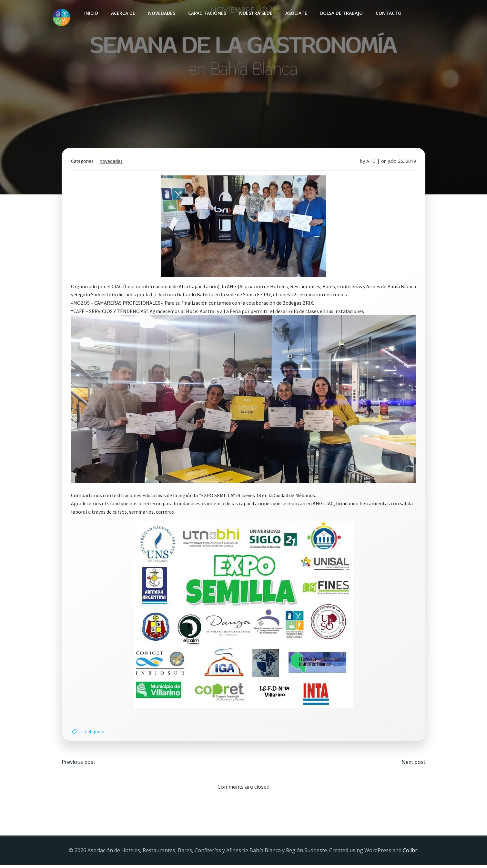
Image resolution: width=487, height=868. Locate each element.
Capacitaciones (207, 13)
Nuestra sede (255, 13)
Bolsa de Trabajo (341, 13)
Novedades (161, 13)
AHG (370, 164)
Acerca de (122, 13)
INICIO (91, 13)
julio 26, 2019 (401, 164)
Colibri (411, 854)
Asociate (296, 13)
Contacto (388, 13)
